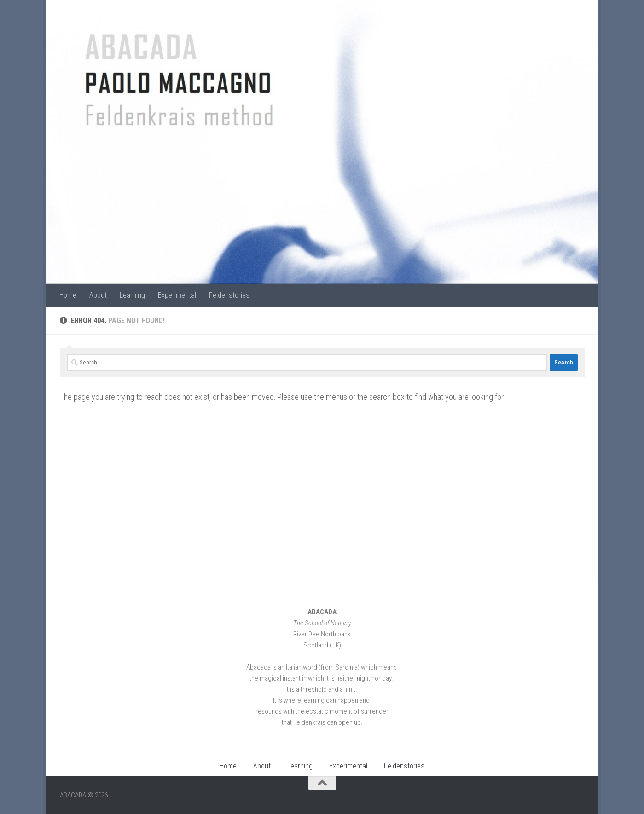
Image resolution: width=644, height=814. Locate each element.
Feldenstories (229, 295)
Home (68, 295)
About (98, 295)
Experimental (177, 295)
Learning (132, 295)
